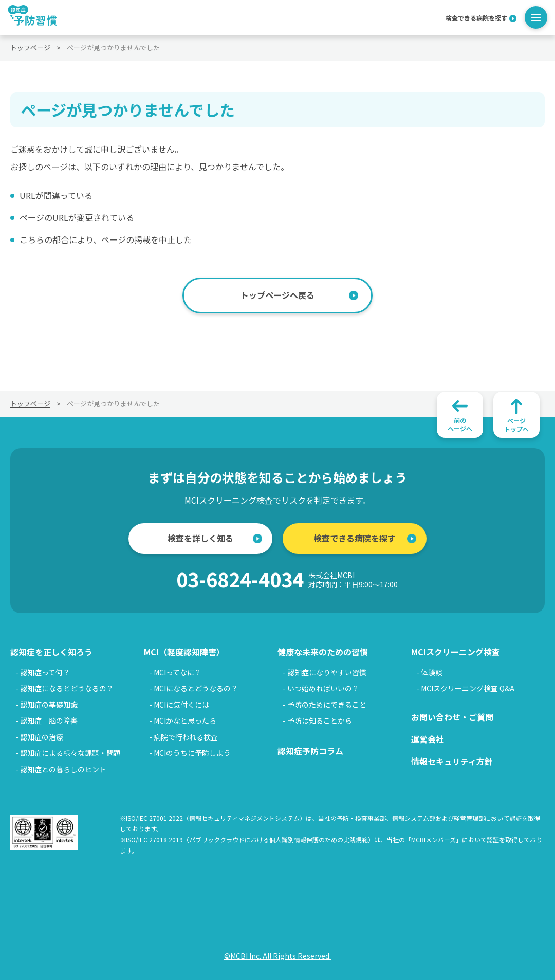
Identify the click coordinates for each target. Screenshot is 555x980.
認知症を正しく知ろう (51, 652)
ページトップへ (516, 425)
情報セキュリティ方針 (452, 761)
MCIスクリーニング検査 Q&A (468, 688)
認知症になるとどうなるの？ (67, 688)
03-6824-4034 (287, 579)
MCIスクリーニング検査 (456, 652)
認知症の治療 (42, 737)
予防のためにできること (327, 705)
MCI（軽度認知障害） (184, 652)
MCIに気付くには (181, 705)
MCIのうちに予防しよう (192, 753)
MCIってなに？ (178, 672)
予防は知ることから (320, 720)
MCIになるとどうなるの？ (196, 688)
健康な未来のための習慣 (323, 652)
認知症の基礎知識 (49, 705)
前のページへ (460, 424)
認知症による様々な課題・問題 (70, 753)
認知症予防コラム (310, 751)
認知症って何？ (45, 672)
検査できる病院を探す (476, 17)
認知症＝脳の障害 (49, 720)
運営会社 (428, 739)
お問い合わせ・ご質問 (452, 717)
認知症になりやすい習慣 (327, 672)
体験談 (432, 672)
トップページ (30, 48)
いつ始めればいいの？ (323, 688)
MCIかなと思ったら (185, 720)
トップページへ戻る (277, 295)
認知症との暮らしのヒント (63, 769)
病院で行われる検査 (186, 737)
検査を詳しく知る (200, 538)
